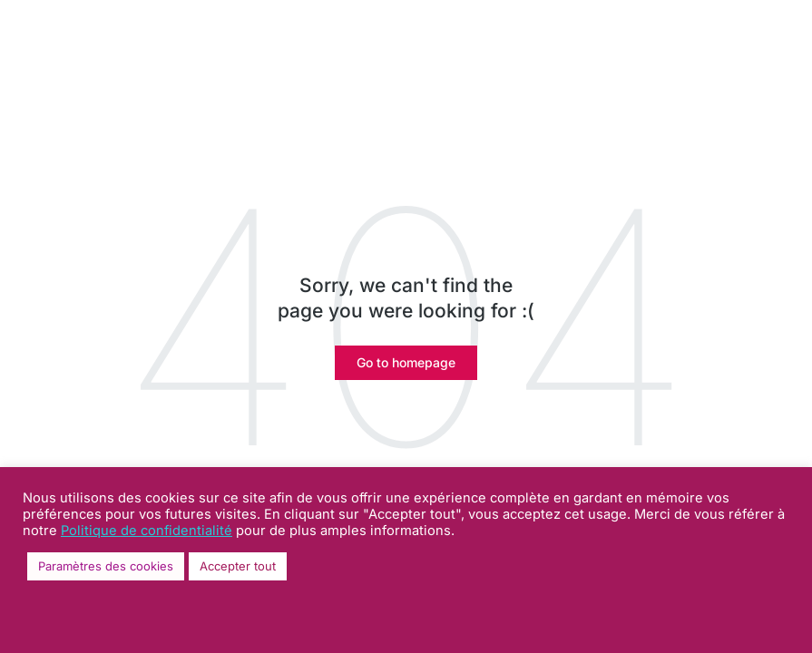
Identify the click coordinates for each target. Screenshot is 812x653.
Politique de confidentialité (147, 531)
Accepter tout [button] (238, 566)
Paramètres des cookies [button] (106, 566)
